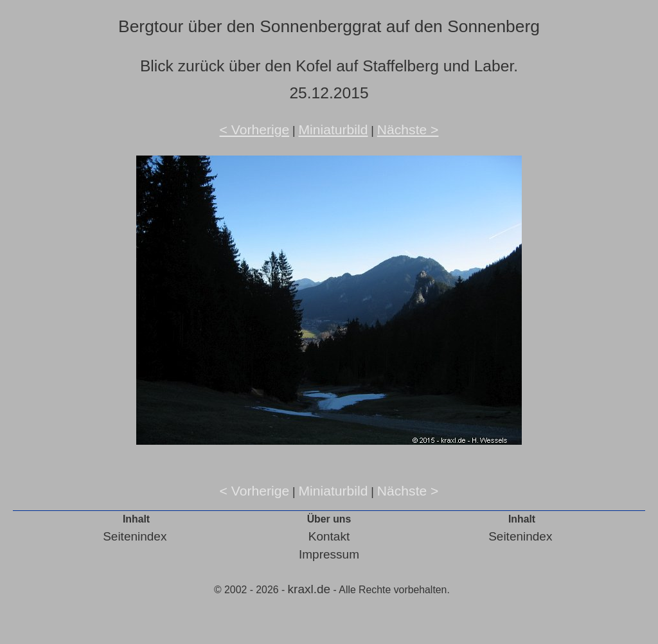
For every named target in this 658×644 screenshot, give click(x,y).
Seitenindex (135, 536)
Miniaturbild (333, 130)
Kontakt (329, 536)
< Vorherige (255, 130)
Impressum (329, 554)
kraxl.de (309, 589)
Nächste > (408, 130)
